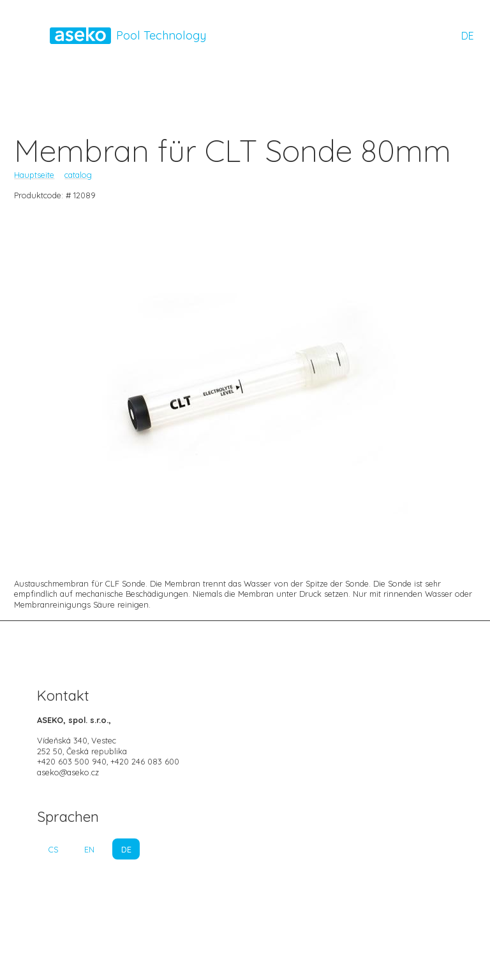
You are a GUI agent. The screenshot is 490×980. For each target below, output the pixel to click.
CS (53, 849)
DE (468, 36)
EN (89, 849)
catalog (78, 175)
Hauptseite (34, 175)
